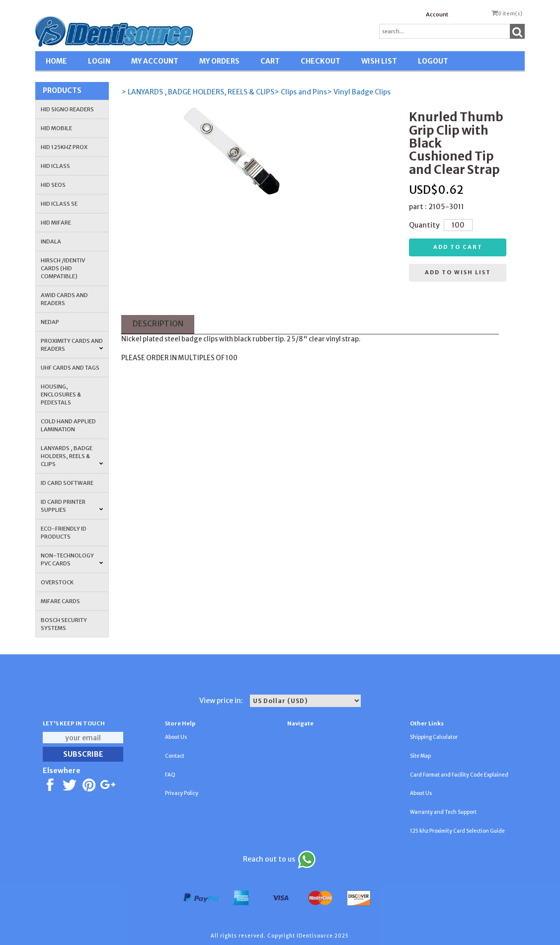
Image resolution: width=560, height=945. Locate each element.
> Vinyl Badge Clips (359, 92)
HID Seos (53, 185)
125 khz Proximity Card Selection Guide (457, 831)
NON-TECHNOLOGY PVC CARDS (72, 559)
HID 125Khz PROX (64, 147)
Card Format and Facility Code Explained (459, 775)
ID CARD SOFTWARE (67, 483)
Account (437, 14)
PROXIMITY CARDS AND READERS (72, 345)
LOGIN (99, 61)
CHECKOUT (320, 61)
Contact (175, 756)
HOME (56, 61)
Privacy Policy (182, 793)
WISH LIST (379, 61)
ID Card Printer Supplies (72, 506)
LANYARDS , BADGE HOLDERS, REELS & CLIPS (72, 456)
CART (270, 61)
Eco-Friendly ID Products (64, 533)
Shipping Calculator (434, 737)
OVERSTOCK (57, 582)
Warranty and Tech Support (443, 812)
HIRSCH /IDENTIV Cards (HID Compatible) (63, 268)
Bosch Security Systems (64, 624)
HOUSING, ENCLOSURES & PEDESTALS (61, 394)
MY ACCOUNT (155, 61)
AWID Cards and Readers (64, 299)
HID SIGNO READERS (67, 109)
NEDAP (50, 322)
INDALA (51, 241)
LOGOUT (433, 61)
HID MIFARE (56, 223)
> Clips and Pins (301, 92)
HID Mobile (56, 128)
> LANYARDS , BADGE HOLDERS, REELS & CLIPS (198, 92)
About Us (176, 737)
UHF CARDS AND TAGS (70, 368)
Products (62, 90)
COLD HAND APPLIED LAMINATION (68, 425)
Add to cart (458, 247)
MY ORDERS (219, 61)
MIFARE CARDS (60, 601)
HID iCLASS (55, 166)
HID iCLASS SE (59, 204)
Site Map (420, 756)
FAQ (170, 775)
